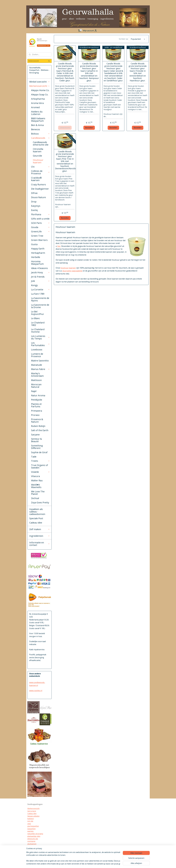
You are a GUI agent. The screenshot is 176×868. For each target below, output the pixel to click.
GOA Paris (40, 223)
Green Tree (37, 236)
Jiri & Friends (38, 277)
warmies (30, 831)
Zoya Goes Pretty (40, 502)
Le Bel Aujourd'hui (37, 313)
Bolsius (40, 134)
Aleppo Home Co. (40, 90)
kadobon (31, 819)
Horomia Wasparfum (37, 263)
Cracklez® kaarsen (36, 179)
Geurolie (37, 156)
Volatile (40, 472)
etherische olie (33, 839)
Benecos (36, 129)
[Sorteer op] (138, 39)
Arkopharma (38, 99)
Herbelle (36, 257)
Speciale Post (36, 518)
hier (59, 246)
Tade (34, 457)
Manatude (37, 365)
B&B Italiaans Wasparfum (38, 120)
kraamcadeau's (33, 849)
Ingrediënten (40, 536)
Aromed (35, 107)
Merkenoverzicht (40, 86)
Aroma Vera (37, 103)
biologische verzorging (36, 851)
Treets (40, 461)
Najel (34, 391)
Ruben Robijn (38, 426)
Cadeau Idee (32, 814)
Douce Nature (38, 197)
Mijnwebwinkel (123, 864)
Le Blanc (35, 318)
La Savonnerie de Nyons (40, 299)
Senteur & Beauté (36, 440)
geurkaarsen (32, 844)
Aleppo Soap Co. (40, 95)
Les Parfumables (40, 344)
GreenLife (40, 231)
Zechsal (35, 498)
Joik (40, 281)
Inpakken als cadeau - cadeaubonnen (37, 512)
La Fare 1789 (38, 294)
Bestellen (89, 128)
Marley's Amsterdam (37, 375)
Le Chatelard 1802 (38, 324)
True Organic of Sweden (40, 466)
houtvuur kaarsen (68, 268)
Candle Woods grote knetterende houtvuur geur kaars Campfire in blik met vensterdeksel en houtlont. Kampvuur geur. (89, 72)
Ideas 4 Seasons (39, 268)
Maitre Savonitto (40, 361)
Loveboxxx (37, 350)
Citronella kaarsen (38, 150)
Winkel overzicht (40, 82)
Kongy (34, 285)
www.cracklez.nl (36, 691)
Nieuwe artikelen (33, 816)
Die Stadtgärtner (40, 189)
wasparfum (31, 829)
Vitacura (35, 476)
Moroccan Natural (36, 386)
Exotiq (34, 210)
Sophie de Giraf (39, 452)
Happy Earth (38, 249)
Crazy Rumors (38, 184)
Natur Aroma (38, 395)
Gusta (34, 244)
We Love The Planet (38, 493)
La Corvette (40, 290)
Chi (40, 167)
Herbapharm (38, 253)
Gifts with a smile (40, 219)
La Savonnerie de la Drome (40, 306)
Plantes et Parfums (36, 405)
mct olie (30, 821)
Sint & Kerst (32, 811)
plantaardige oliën (34, 836)
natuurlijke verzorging (35, 834)
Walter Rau (37, 480)
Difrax (34, 193)
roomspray (31, 841)
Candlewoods (40, 138)
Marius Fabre (40, 369)
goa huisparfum (33, 826)
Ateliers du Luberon (37, 113)
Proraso (35, 415)
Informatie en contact (40, 544)
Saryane (35, 435)
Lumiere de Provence (37, 355)
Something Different (37, 447)
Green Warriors (39, 240)
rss (95, 864)
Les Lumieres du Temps (40, 337)
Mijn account (90, 31)
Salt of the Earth (40, 430)
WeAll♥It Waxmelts (36, 486)
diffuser (30, 854)
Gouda (40, 227)
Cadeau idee (36, 523)
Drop (34, 202)
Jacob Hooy (40, 272)
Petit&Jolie (37, 400)
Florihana (40, 214)
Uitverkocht (65, 128)
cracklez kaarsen (33, 846)
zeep (29, 824)
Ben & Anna (37, 125)
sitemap (90, 864)
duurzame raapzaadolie (72, 271)
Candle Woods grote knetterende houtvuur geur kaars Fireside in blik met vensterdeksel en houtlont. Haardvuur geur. (138, 72)
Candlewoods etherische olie (41, 143)
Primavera (37, 411)
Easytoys (36, 206)
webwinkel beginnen (104, 864)
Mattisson (36, 380)
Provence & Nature (37, 421)
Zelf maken (40, 529)
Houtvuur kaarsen (38, 161)
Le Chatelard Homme (38, 331)
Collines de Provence (40, 172)
